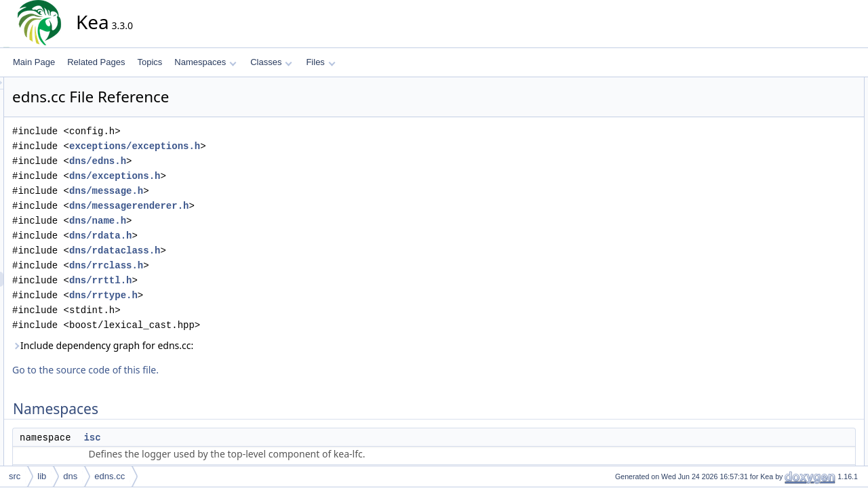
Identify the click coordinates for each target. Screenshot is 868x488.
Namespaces (205, 62)
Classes (271, 62)
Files (320, 62)
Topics (150, 62)
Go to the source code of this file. (208, 370)
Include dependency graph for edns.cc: (225, 345)
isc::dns (789, 115)
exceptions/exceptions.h (257, 146)
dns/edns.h (220, 161)
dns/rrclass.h (228, 265)
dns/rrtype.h (225, 295)
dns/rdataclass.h (237, 250)
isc (214, 437)
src (15, 476)
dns (70, 476)
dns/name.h (220, 221)
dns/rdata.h (222, 236)
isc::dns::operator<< (811, 159)
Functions (782, 129)
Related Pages (96, 62)
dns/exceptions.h (237, 176)
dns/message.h (228, 191)
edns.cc (110, 476)
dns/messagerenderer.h (251, 206)
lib (42, 476)
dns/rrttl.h (222, 280)
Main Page (34, 62)
